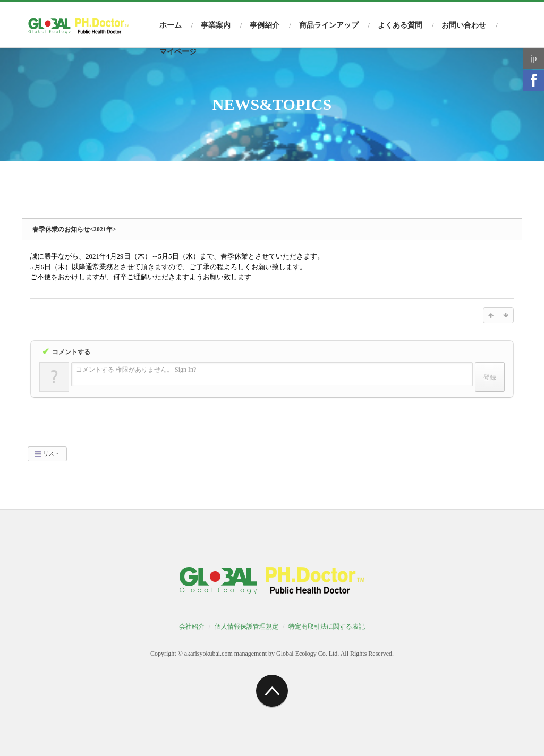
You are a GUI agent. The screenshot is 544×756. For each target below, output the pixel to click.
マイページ (178, 52)
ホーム (171, 25)
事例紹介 (265, 25)
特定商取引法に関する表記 (327, 626)
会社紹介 (192, 626)
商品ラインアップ (329, 25)
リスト (46, 454)
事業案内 (216, 25)
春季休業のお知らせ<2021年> (74, 229)
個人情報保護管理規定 (246, 626)
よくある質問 (400, 25)
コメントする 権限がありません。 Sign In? (136, 370)
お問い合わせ (464, 25)
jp (533, 58)
